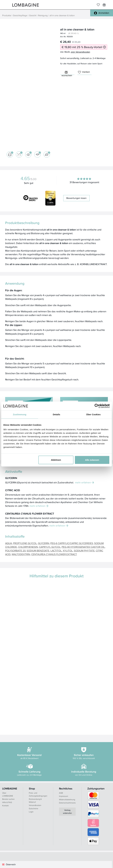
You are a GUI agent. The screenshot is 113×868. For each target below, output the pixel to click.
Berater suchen (8, 799)
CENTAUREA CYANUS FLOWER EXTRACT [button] (54, 554)
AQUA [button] (9, 543)
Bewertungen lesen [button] (76, 198)
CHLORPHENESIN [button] (28, 547)
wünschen (67, 73)
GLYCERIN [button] (44, 543)
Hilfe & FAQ (7, 802)
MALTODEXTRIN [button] (21, 554)
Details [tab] (56, 414)
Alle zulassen (92, 460)
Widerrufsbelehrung (67, 800)
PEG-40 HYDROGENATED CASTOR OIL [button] (83, 547)
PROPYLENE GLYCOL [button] (25, 543)
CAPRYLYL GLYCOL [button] (50, 547)
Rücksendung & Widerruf (35, 801)
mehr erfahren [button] (85, 482)
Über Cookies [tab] (93, 414)
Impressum (64, 796)
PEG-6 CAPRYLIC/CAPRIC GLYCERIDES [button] (72, 543)
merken (84, 72)
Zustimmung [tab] (20, 414)
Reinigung (43, 15)
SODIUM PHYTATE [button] (84, 551)
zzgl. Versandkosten (80, 52)
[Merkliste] (98, 5)
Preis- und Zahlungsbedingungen (38, 794)
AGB (61, 793)
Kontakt (5, 806)
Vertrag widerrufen (67, 812)
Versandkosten (35, 805)
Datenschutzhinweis (67, 803)
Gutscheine (33, 809)
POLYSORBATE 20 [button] (15, 551)
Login (31, 812)
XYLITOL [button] (68, 551)
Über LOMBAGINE (8, 794)
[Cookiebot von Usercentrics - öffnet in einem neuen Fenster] (97, 406)
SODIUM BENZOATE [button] (38, 551)
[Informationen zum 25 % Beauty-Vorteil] (104, 47)
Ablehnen (56, 460)
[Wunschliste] (104, 5)
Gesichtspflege (20, 15)
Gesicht (33, 15)
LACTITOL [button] (56, 551)
